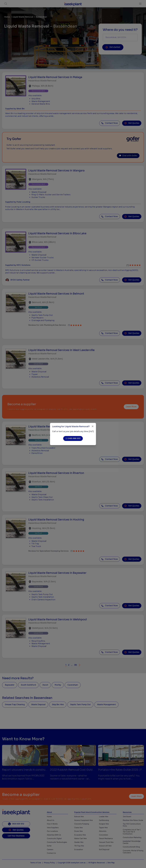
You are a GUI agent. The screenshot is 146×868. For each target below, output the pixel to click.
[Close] (93, 426)
